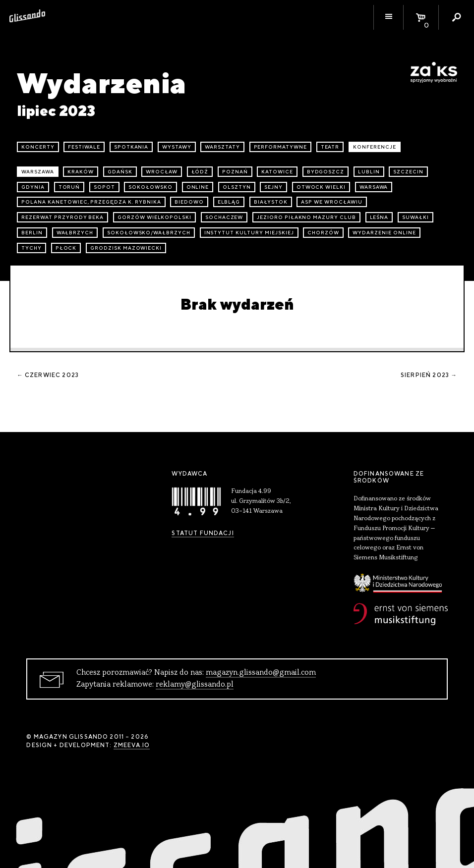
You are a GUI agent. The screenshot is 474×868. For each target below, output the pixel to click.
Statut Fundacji (203, 533)
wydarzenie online (384, 233)
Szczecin (408, 172)
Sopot (104, 187)
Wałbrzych (75, 233)
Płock (66, 248)
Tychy (31, 248)
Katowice (277, 172)
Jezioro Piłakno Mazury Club (306, 217)
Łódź (200, 172)
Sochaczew (224, 217)
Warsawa (374, 187)
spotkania (131, 147)
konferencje (375, 147)
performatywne (280, 147)
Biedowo (189, 202)
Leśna (379, 217)
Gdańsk (120, 172)
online (198, 187)
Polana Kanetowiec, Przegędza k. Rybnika (91, 202)
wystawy (177, 147)
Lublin (369, 172)
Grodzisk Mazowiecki (126, 248)
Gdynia (33, 187)
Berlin (32, 233)
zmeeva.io (132, 745)
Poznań (235, 172)
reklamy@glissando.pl (195, 685)
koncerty (38, 147)
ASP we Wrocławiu (331, 202)
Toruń (69, 187)
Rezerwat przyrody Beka (62, 217)
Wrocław (162, 172)
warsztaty (222, 147)
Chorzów (323, 233)
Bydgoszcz (326, 172)
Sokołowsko (150, 187)
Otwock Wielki (321, 187)
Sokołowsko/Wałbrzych (149, 233)
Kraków (81, 172)
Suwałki (415, 217)
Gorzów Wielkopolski (154, 217)
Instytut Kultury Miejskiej (249, 233)
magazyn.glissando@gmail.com (261, 673)
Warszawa (38, 172)
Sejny (273, 187)
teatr (330, 147)
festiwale (84, 147)
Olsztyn (237, 187)
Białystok (271, 202)
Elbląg (229, 202)
